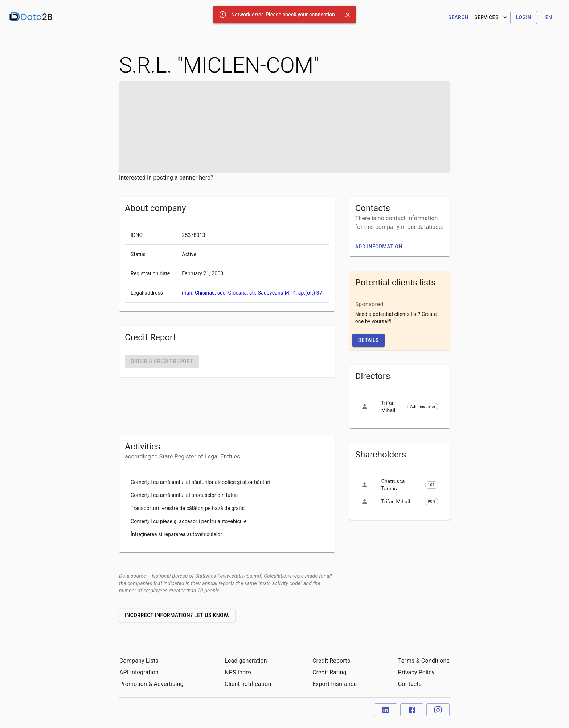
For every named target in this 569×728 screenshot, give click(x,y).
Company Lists (139, 661)
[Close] (348, 15)
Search (458, 17)
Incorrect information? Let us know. (177, 615)
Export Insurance (335, 684)
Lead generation (246, 661)
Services (492, 17)
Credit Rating (329, 672)
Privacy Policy (416, 672)
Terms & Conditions (424, 661)
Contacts (410, 684)
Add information (379, 247)
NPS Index (238, 672)
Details (369, 340)
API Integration (139, 672)
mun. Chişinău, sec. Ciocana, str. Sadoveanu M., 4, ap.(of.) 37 (252, 293)
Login (524, 17)
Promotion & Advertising (152, 684)
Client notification (248, 684)
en (549, 17)
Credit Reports (331, 661)
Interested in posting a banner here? (166, 178)
